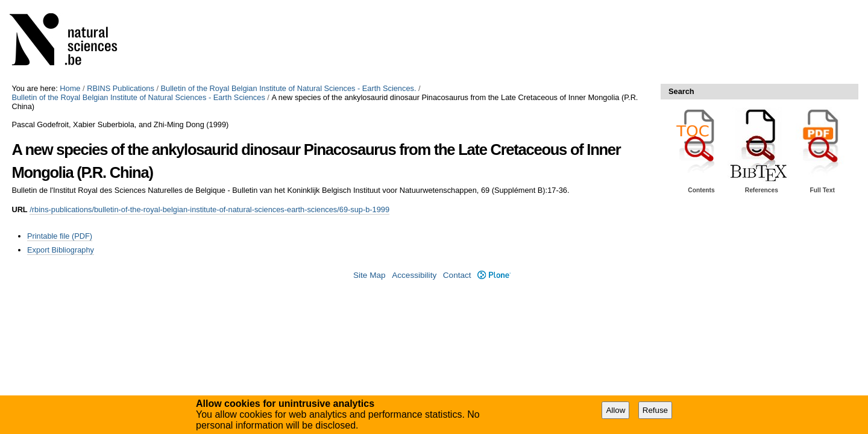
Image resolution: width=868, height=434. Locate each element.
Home (70, 88)
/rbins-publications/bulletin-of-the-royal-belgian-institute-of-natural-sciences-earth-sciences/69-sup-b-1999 (209, 209)
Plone (494, 275)
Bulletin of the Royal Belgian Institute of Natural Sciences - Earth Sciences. (289, 88)
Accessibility (414, 275)
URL (19, 209)
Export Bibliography (61, 250)
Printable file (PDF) (60, 236)
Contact (457, 275)
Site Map (370, 275)
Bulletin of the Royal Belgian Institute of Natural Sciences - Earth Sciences (138, 97)
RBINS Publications (121, 88)
